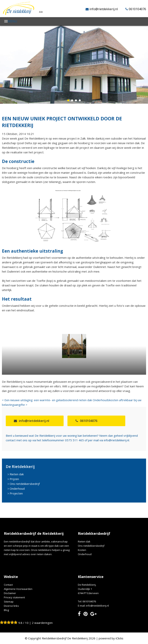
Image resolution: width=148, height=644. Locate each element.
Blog (6, 610)
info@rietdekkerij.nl (104, 9)
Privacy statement (14, 597)
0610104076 (137, 9)
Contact (8, 585)
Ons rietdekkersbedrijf (25, 484)
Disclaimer (10, 593)
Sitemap (9, 602)
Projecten (16, 493)
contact (11, 440)
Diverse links (11, 606)
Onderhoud (17, 489)
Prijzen (14, 479)
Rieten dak (17, 474)
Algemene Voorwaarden (18, 589)
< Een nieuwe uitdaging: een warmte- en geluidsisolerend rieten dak (47, 400)
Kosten (82, 550)
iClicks (119, 638)
